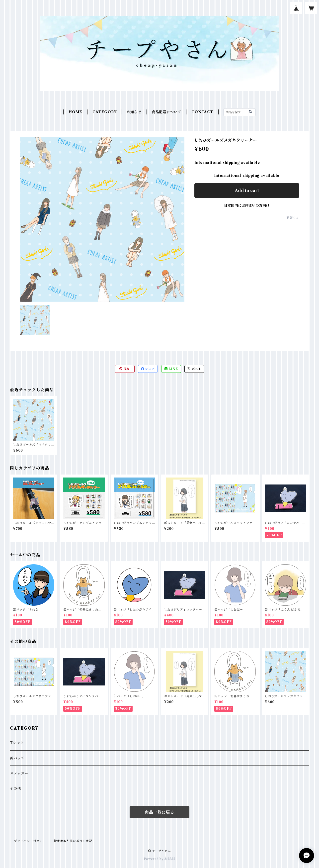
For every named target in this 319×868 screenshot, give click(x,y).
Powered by (160, 859)
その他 (15, 788)
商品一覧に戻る (159, 812)
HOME (75, 112)
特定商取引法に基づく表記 (73, 841)
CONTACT (202, 112)
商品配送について (166, 112)
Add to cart (247, 191)
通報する (293, 218)
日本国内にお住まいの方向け (247, 205)
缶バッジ (17, 758)
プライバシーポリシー (30, 841)
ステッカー (19, 773)
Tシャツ (17, 743)
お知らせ (134, 112)
